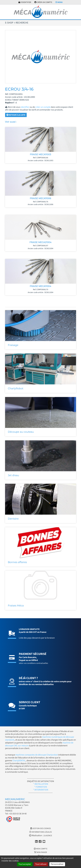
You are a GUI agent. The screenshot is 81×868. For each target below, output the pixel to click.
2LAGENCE (48, 836)
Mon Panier (40, 852)
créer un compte (43, 107)
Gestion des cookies (40, 828)
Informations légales (40, 832)
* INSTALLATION (41, 784)
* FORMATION (41, 787)
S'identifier (25, 2)
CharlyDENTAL (19, 761)
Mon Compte (41, 849)
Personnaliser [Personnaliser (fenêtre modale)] (57, 864)
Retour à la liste (16, 115)
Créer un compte (43, 2)
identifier (25, 107)
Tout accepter (25, 864)
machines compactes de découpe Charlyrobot (37, 755)
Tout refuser (41, 864)
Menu (59, 2)
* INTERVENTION (41, 790)
